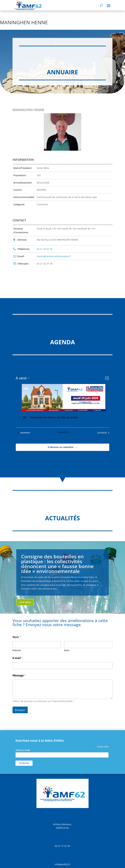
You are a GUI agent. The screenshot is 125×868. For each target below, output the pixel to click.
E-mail (18, 658)
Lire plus (25, 602)
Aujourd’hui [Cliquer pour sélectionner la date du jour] (64, 432)
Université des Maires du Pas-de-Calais (54, 418)
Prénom (17, 650)
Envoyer (20, 710)
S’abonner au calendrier (61, 447)
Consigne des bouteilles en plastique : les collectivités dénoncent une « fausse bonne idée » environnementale (57, 564)
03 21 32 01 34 (45, 249)
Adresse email (24, 750)
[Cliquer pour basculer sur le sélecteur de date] (23, 378)
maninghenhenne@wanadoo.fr (54, 256)
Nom (67, 650)
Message (19, 675)
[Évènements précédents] (24, 433)
